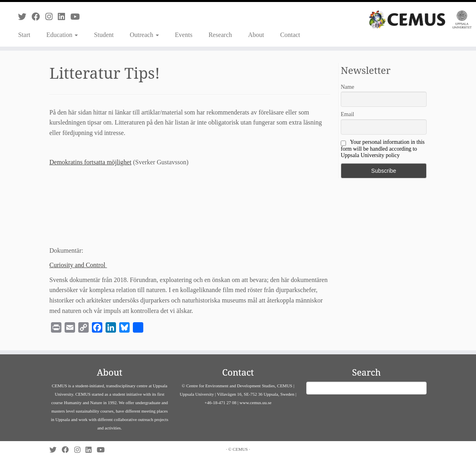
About (256, 35)
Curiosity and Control (78, 265)
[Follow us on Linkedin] (64, 17)
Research (220, 35)
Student (104, 35)
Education (62, 35)
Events (184, 35)
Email (347, 114)
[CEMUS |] (420, 19)
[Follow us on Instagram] (52, 17)
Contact (290, 35)
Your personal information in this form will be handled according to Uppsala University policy (383, 149)
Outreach (144, 35)
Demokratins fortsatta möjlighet (90, 162)
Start (24, 35)
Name (347, 87)
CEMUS (240, 449)
